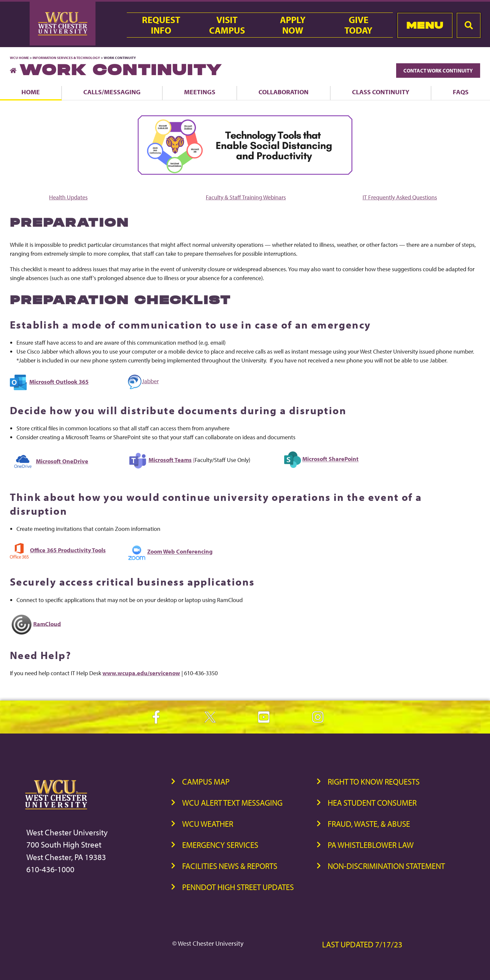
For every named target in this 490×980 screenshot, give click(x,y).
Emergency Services (220, 845)
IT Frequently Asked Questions (400, 197)
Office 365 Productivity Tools (68, 550)
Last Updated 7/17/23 (362, 944)
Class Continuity (381, 92)
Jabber (143, 381)
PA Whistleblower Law (371, 845)
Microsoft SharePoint (330, 459)
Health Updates (68, 197)
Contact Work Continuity (438, 71)
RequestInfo (161, 25)
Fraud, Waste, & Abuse (369, 824)
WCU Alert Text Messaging (232, 803)
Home (31, 92)
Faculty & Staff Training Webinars (246, 197)
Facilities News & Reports (230, 866)
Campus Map (206, 781)
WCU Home (19, 58)
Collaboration (284, 92)
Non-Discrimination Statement (386, 866)
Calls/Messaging (112, 92)
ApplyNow (293, 25)
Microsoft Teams (170, 460)
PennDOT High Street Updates (238, 887)
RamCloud (47, 624)
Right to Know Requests (374, 781)
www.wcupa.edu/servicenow (141, 673)
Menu (425, 25)
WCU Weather (208, 824)
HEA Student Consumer (372, 803)
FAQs (461, 92)
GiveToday (358, 25)
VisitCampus (227, 25)
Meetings (200, 92)
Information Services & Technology (67, 58)
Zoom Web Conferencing (180, 552)
